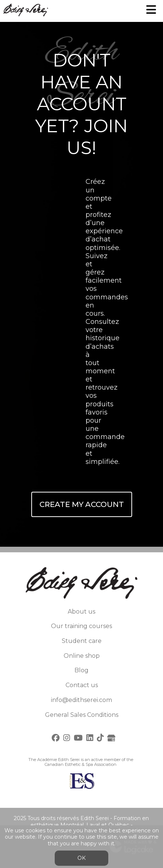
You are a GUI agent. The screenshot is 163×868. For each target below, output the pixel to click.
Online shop (82, 656)
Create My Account (82, 504)
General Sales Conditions (82, 715)
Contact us (82, 685)
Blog (81, 670)
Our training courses (81, 626)
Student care (82, 641)
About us (81, 612)
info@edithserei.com (81, 700)
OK (81, 858)
